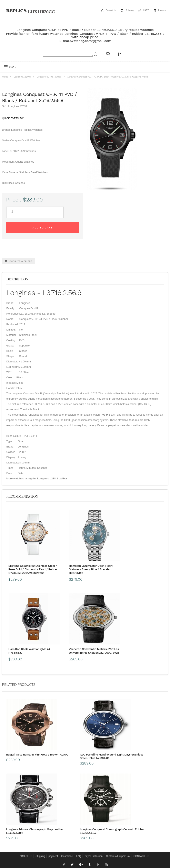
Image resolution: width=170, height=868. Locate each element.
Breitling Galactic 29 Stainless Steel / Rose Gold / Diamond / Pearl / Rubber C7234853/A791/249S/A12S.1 (26, 554)
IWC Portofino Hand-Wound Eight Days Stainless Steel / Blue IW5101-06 (84, 662)
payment (53, 756)
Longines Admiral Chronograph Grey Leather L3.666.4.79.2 (140, 660)
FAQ (79, 756)
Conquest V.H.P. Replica (49, 77)
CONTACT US (141, 756)
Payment (161, 11)
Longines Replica (22, 77)
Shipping (122, 11)
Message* (128, 843)
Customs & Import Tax (118, 756)
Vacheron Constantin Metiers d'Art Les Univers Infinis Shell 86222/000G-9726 (143, 552)
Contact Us (100, 11)
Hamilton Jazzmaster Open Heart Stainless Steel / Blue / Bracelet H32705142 (63, 552)
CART (142, 11)
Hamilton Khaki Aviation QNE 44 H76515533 (105, 548)
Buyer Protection (94, 756)
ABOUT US (26, 756)
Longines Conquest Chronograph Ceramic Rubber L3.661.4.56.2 (138, 731)
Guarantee (67, 756)
